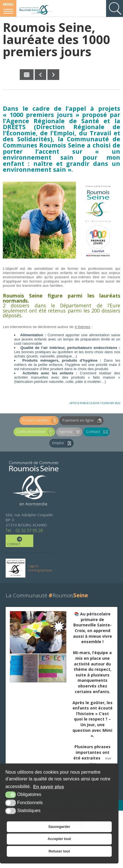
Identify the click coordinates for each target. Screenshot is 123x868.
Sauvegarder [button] (59, 827)
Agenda (71, 432)
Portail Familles (40, 421)
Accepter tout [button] (59, 839)
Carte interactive (36, 432)
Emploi (63, 443)
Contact (98, 432)
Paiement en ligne (83, 421)
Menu (8, 4)
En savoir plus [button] (49, 787)
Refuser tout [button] (59, 851)
